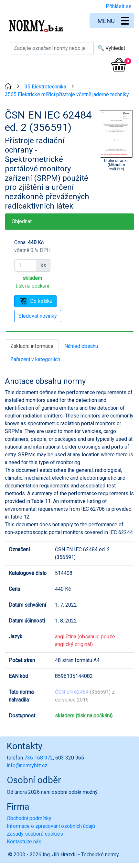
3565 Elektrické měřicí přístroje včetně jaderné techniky (67, 94)
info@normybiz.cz (27, 765)
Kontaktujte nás (24, 842)
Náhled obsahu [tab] (81, 346)
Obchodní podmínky (29, 818)
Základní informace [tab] (32, 346)
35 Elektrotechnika (45, 87)
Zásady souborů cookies (35, 834)
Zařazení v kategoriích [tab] (35, 359)
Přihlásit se (119, 6)
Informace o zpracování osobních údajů (51, 826)
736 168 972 (39, 758)
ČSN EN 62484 (72, 692)
